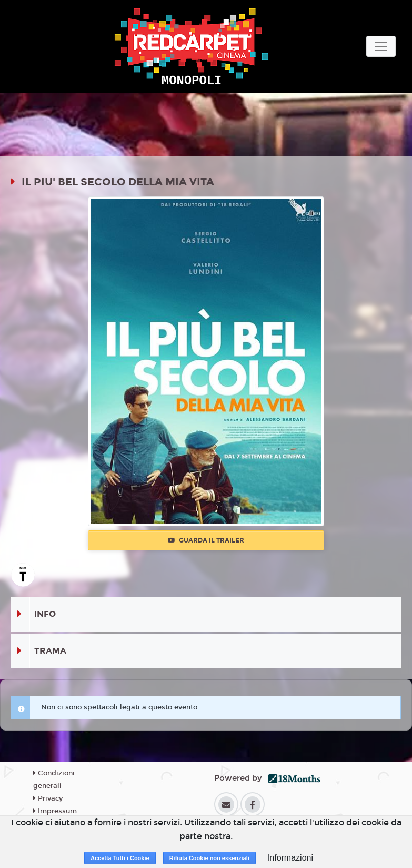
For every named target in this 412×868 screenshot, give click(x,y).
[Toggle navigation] (381, 46)
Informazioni (290, 858)
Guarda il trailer (206, 540)
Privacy (48, 798)
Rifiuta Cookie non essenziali (209, 858)
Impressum (55, 811)
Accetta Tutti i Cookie (120, 858)
